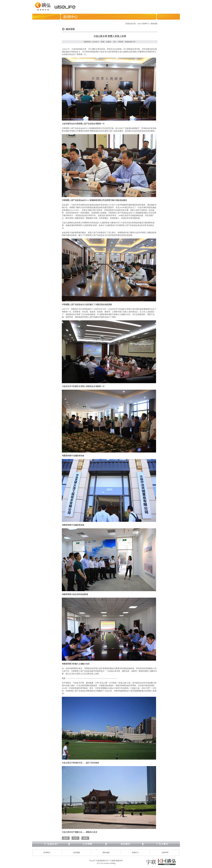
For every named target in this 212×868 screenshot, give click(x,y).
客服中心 (136, 853)
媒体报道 (154, 24)
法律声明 (165, 853)
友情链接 (76, 853)
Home (140, 24)
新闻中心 (146, 24)
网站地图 (106, 853)
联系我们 (47, 853)
